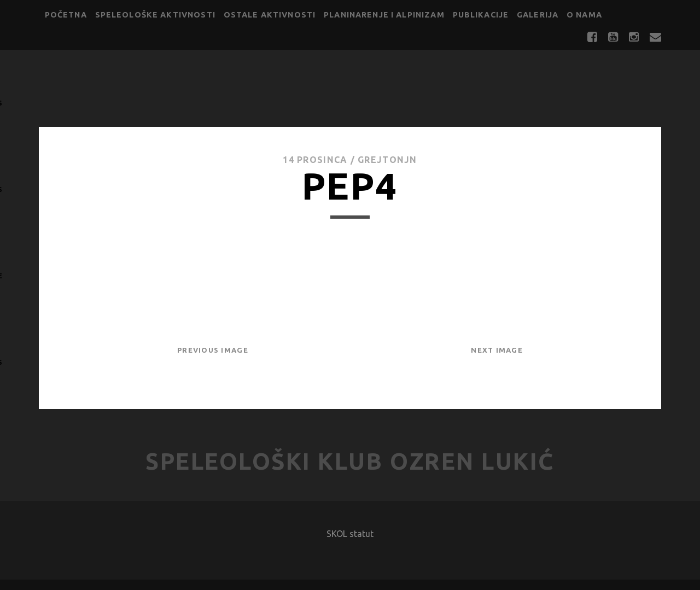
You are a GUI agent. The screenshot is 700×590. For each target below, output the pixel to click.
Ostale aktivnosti (270, 15)
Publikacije (481, 15)
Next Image (497, 350)
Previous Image (213, 350)
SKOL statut (350, 534)
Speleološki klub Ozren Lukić (350, 461)
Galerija (538, 15)
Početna (66, 15)
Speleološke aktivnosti (155, 15)
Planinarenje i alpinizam (384, 15)
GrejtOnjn (387, 160)
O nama (584, 15)
